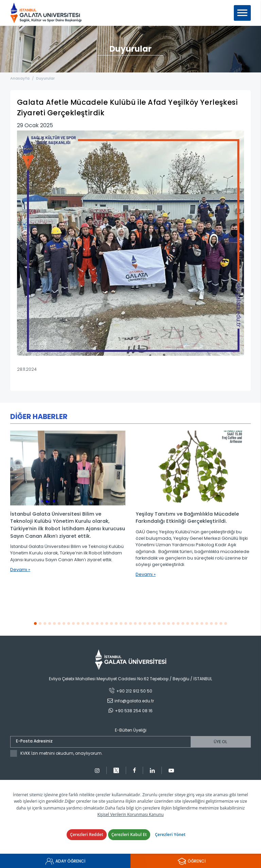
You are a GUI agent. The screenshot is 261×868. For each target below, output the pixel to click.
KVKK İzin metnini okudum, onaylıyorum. (62, 753)
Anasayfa (20, 78)
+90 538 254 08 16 (134, 711)
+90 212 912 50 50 (134, 691)
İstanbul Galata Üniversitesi (46, 13)
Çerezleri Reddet (87, 834)
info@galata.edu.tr (134, 701)
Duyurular (46, 78)
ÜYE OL (220, 742)
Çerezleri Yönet (170, 834)
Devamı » (20, 570)
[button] (35, 623)
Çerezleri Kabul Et (129, 834)
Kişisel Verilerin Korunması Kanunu (130, 814)
